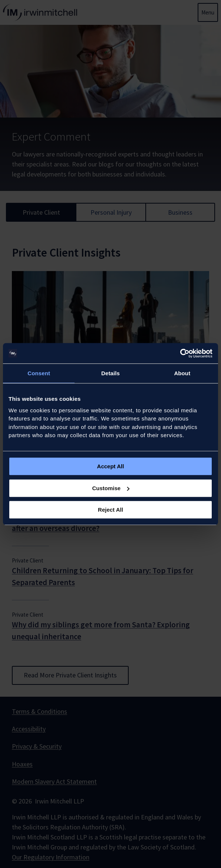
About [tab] (182, 373)
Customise (111, 488)
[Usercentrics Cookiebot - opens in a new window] (180, 353)
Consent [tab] (39, 373)
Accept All (111, 466)
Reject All (110, 510)
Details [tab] (110, 373)
